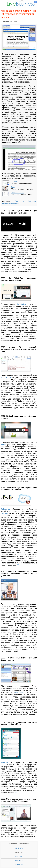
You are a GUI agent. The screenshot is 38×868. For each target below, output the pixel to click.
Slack (3, 445)
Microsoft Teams (17, 193)
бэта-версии (20, 693)
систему (19, 856)
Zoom (13, 187)
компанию (19, 865)
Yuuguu (4, 762)
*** (18, 565)
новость (19, 861)
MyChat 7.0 (6, 377)
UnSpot (14, 181)
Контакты (19, 848)
